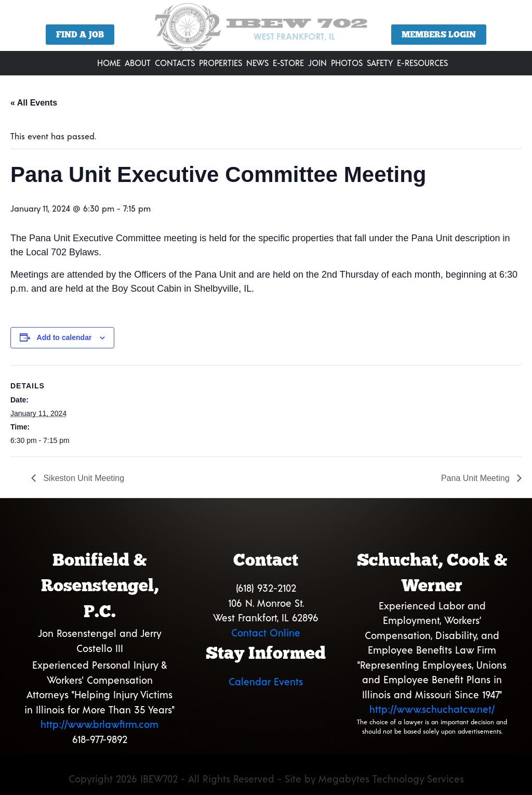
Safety (380, 63)
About (138, 63)
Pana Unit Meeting (476, 478)
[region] (266, 29)
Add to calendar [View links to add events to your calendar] (64, 337)
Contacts (175, 63)
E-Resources (422, 63)
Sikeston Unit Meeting (83, 478)
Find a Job (80, 35)
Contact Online (266, 633)
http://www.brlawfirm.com (99, 724)
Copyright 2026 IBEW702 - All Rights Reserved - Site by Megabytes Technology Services (266, 779)
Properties (221, 63)
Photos (347, 63)
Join (317, 63)
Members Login (439, 35)
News (257, 63)
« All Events (34, 103)
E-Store (288, 63)
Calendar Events (266, 681)
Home (109, 63)
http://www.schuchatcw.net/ (432, 709)
